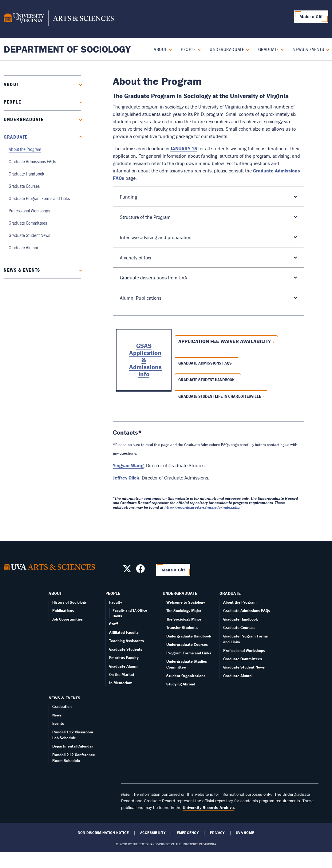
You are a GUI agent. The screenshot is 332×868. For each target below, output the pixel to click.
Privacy (217, 833)
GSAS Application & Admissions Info (145, 360)
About (160, 49)
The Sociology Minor (184, 619)
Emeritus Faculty (124, 658)
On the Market (122, 675)
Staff (113, 624)
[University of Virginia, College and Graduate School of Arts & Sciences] (59, 19)
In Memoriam (121, 683)
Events (58, 723)
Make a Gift (311, 17)
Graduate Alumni (23, 247)
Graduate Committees (28, 223)
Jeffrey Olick (126, 478)
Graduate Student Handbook (206, 380)
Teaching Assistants (126, 641)
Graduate (269, 49)
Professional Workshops (29, 210)
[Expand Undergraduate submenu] (246, 49)
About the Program (25, 149)
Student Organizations (186, 676)
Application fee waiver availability (225, 341)
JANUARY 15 (184, 148)
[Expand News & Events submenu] (326, 49)
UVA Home (245, 833)
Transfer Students (182, 627)
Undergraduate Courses (187, 644)
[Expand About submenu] (169, 49)
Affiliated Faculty (124, 632)
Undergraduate (227, 49)
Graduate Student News (29, 235)
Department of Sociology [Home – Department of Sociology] (67, 49)
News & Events (308, 49)
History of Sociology (69, 602)
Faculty (116, 602)
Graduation (62, 706)
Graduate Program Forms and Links (39, 198)
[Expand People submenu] (198, 49)
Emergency (188, 833)
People (188, 49)
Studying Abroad (181, 684)
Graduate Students (126, 649)
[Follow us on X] (127, 570)
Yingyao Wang (128, 465)
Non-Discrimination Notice (103, 833)
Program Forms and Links (189, 653)
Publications (63, 611)
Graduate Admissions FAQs (32, 161)
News (57, 715)
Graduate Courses (24, 186)
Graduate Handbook (26, 174)
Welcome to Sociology (186, 602)
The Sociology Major (184, 611)
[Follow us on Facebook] (140, 570)
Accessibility (153, 833)
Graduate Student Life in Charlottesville (220, 396)
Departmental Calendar (73, 746)
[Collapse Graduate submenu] (281, 49)
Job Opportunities (67, 619)
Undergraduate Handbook (189, 636)
